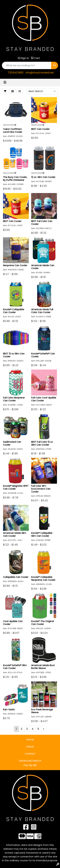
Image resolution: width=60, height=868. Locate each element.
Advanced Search (30, 761)
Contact (30, 754)
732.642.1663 (16, 73)
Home (30, 739)
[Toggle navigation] (5, 82)
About (30, 747)
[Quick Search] (27, 65)
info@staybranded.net (40, 73)
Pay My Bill (30, 765)
